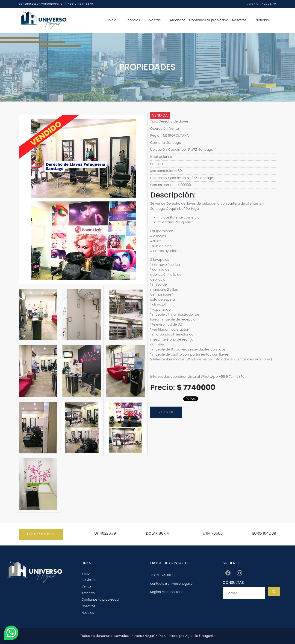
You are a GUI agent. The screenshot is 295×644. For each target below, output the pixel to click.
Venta (86, 586)
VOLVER (166, 412)
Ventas (155, 20)
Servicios (133, 20)
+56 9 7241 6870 (162, 575)
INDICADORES (41, 534)
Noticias (262, 20)
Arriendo (88, 593)
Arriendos (178, 20)
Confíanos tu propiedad (209, 20)
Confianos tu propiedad (100, 600)
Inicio (112, 20)
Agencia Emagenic (200, 636)
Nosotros (239, 20)
